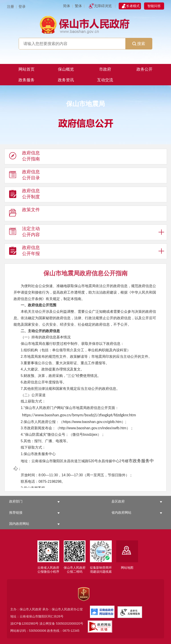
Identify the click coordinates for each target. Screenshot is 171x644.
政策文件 (24, 214)
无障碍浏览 (103, 6)
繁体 (78, 6)
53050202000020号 (70, 624)
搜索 (139, 44)
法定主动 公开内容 (24, 233)
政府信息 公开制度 (24, 195)
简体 (67, 6)
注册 (10, 7)
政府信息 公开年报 (24, 251)
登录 (22, 7)
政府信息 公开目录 (24, 176)
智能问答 (154, 6)
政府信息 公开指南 (24, 157)
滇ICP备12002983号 (24, 624)
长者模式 (133, 6)
